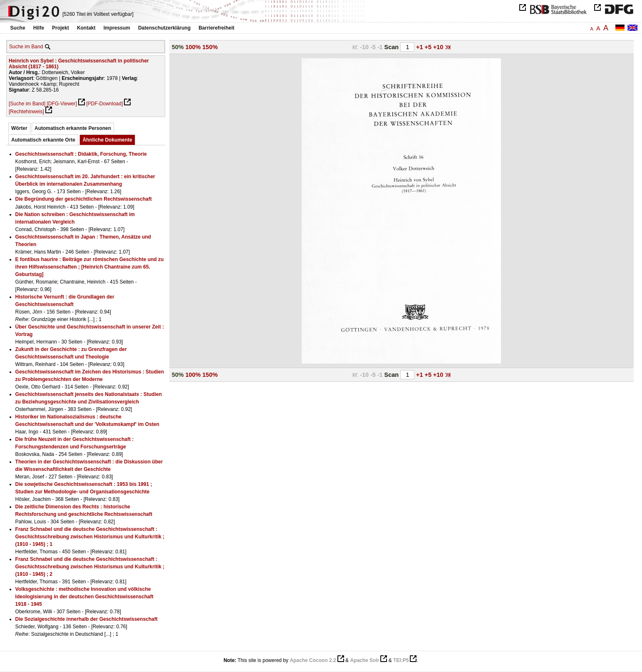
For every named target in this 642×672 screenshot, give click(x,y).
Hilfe (39, 28)
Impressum (117, 28)
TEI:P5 (401, 660)
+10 (439, 47)
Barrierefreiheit (216, 28)
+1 (420, 47)
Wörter (19, 128)
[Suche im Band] (27, 104)
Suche (18, 28)
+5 (429, 47)
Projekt (61, 28)
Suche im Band (26, 47)
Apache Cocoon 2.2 (313, 660)
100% (193, 47)
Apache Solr (364, 660)
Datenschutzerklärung (164, 28)
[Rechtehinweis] (26, 112)
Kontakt (86, 28)
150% (210, 47)
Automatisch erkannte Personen (73, 128)
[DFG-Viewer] (62, 104)
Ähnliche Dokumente (107, 140)
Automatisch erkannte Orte (43, 140)
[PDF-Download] (104, 104)
